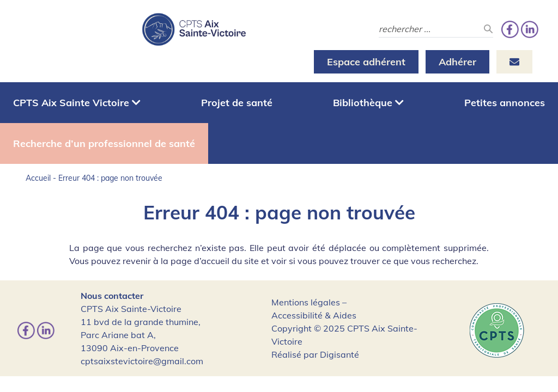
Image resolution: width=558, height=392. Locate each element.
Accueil (38, 178)
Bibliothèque (368, 103)
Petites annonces (505, 103)
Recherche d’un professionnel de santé (104, 143)
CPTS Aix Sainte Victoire (77, 103)
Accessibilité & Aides (314, 315)
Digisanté (339, 354)
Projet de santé (237, 103)
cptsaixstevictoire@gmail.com (142, 361)
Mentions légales (306, 302)
